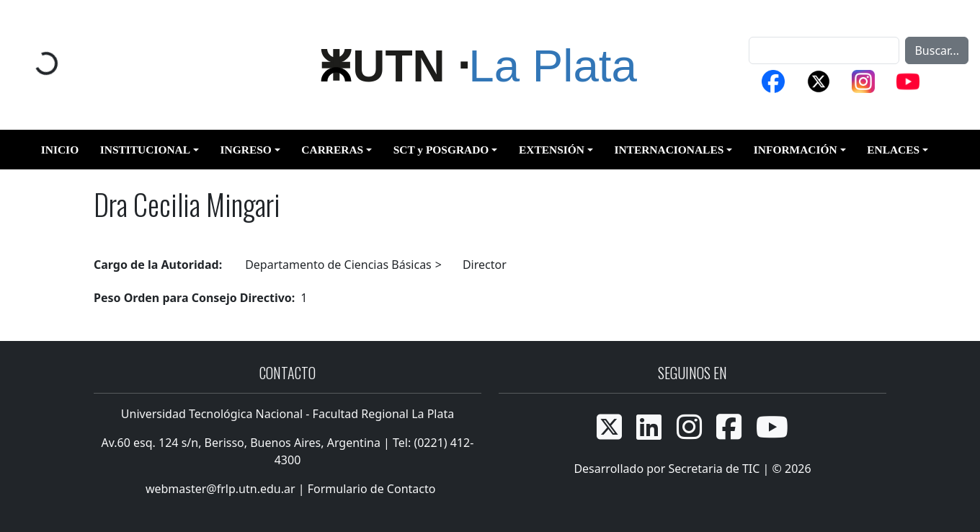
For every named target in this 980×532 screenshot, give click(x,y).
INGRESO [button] (246, 150)
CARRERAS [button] (332, 150)
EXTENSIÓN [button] (552, 150)
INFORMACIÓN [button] (796, 150)
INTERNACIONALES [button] (669, 150)
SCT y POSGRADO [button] (441, 150)
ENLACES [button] (893, 150)
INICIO (60, 150)
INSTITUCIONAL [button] (145, 150)
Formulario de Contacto (372, 489)
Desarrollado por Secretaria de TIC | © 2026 (692, 469)
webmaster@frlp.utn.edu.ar (219, 489)
